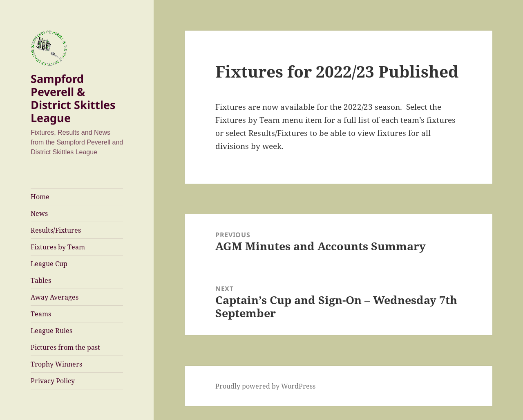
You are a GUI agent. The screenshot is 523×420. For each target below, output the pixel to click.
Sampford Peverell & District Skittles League (73, 98)
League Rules (51, 331)
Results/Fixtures (56, 230)
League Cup (49, 264)
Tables (41, 280)
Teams (41, 314)
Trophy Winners (56, 364)
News (39, 213)
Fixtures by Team (58, 247)
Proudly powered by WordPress (265, 386)
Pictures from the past (65, 347)
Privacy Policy (53, 381)
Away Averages (55, 297)
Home (40, 197)
